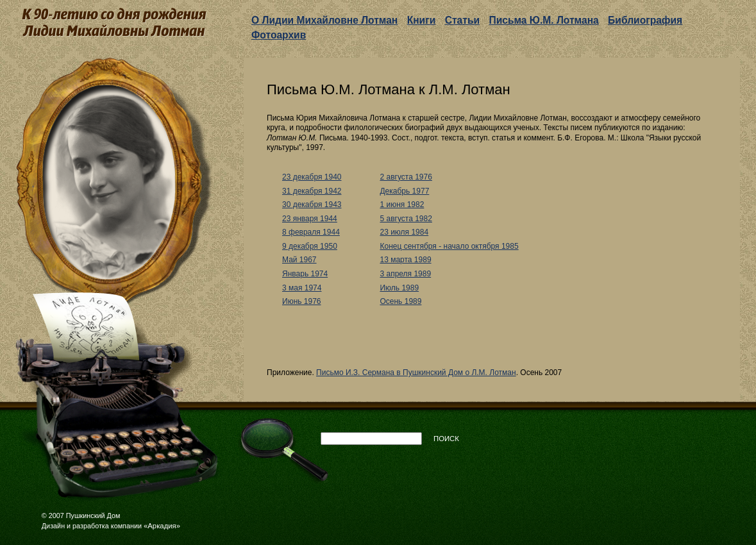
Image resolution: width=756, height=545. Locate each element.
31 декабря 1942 (312, 191)
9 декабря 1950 (310, 246)
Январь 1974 (305, 274)
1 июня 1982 (402, 205)
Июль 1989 (399, 288)
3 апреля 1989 (405, 274)
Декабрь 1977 (404, 191)
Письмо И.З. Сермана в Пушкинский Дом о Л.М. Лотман (416, 373)
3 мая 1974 (302, 288)
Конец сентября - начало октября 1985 (449, 246)
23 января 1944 (310, 219)
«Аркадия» (162, 526)
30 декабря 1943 (312, 205)
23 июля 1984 (404, 232)
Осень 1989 (400, 301)
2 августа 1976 (406, 177)
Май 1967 (299, 260)
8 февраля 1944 (311, 232)
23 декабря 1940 (312, 177)
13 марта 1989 (405, 260)
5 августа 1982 (406, 219)
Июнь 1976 (302, 301)
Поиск (446, 439)
